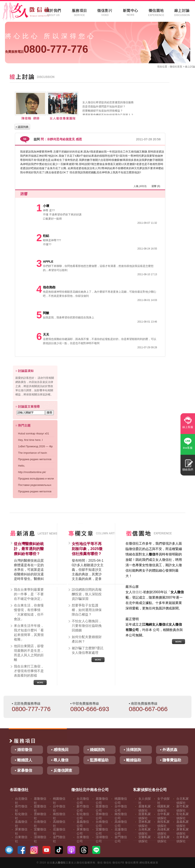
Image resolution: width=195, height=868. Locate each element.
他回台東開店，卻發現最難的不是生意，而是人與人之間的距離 (29, 653)
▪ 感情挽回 (60, 750)
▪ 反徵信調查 (62, 770)
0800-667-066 (148, 709)
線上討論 (190, 67)
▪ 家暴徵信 (24, 770)
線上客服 (188, 427)
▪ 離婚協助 (132, 760)
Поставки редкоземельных (35, 485)
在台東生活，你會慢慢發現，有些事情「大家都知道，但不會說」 (29, 612)
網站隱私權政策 (149, 863)
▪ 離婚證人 (24, 760)
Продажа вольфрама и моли (36, 479)
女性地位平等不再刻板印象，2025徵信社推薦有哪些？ (87, 549)
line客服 (188, 448)
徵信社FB (118, 863)
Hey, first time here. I (30, 440)
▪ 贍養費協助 (171, 760)
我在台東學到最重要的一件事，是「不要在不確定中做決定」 (29, 594)
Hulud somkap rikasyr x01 (34, 433)
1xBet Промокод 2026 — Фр (35, 446)
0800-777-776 (47, 49)
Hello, (21, 466)
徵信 (100, 863)
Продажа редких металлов (35, 459)
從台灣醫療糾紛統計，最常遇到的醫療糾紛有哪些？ (29, 549)
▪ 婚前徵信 (24, 750)
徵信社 (173, 67)
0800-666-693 (90, 709)
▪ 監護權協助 (98, 760)
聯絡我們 (188, 470)
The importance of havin (32, 453)
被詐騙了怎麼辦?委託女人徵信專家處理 (88, 650)
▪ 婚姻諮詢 (96, 750)
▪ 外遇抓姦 (169, 750)
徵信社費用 (132, 863)
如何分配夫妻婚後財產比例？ (87, 639)
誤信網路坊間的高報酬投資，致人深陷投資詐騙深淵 (87, 594)
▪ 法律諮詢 (132, 750)
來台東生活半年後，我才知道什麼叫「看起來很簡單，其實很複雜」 (29, 633)
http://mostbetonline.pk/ (32, 472)
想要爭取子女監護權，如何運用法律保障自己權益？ (87, 610)
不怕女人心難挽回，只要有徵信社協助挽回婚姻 (87, 626)
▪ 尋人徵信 (60, 760)
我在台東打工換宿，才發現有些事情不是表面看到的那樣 (29, 671)
